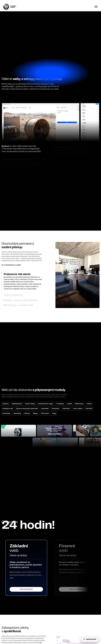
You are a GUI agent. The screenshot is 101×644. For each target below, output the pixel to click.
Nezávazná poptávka (46, 589)
